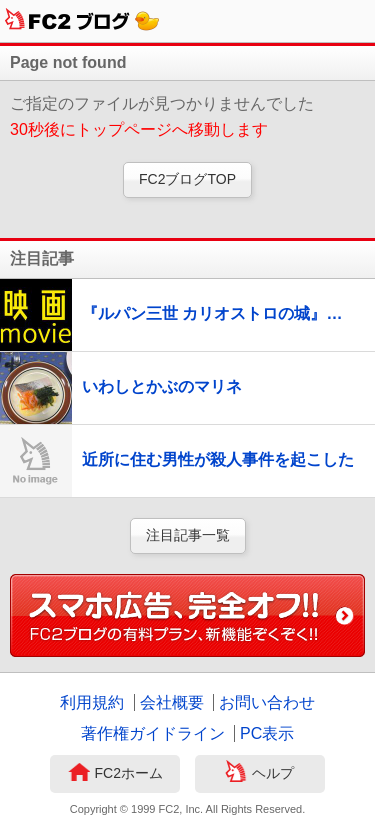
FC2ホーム (115, 774)
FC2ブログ (82, 21)
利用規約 (92, 702)
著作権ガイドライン (153, 733)
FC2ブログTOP (187, 179)
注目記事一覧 (188, 535)
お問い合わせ (267, 702)
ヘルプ (259, 774)
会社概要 (172, 702)
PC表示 (267, 733)
